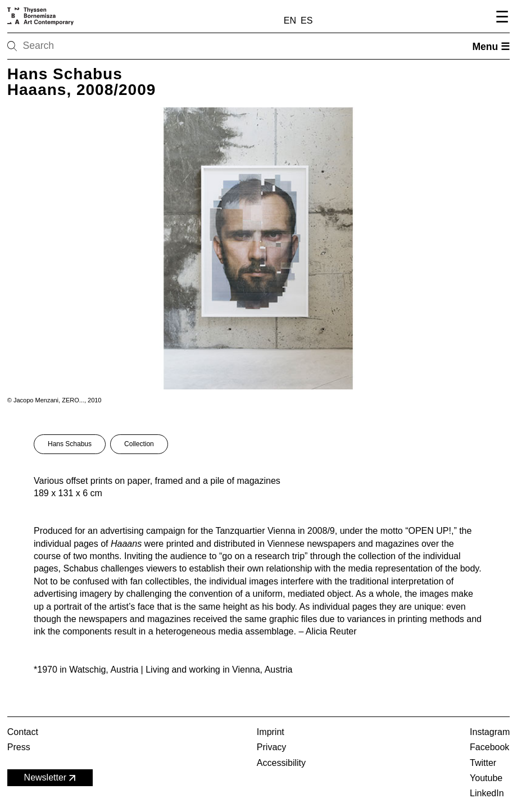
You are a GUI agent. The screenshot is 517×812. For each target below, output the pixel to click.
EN (290, 21)
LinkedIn (487, 793)
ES (307, 21)
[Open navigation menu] (500, 19)
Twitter (483, 763)
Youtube (486, 778)
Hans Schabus (70, 444)
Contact (23, 732)
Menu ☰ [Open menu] (491, 47)
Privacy (271, 747)
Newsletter (51, 778)
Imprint (271, 732)
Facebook (489, 747)
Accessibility (281, 763)
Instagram (490, 732)
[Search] (48, 46)
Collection (139, 444)
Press (19, 747)
